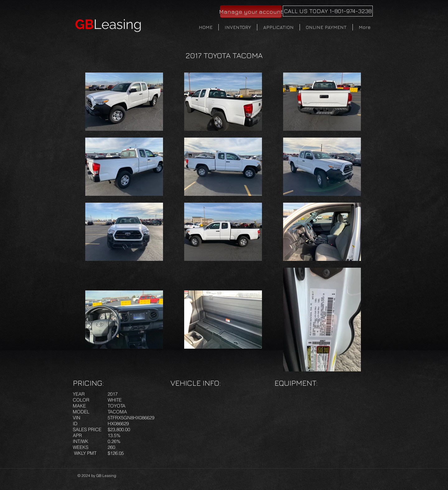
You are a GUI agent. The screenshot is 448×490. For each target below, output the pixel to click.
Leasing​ (108, 24)
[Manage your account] (251, 12)
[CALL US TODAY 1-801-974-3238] (328, 11)
